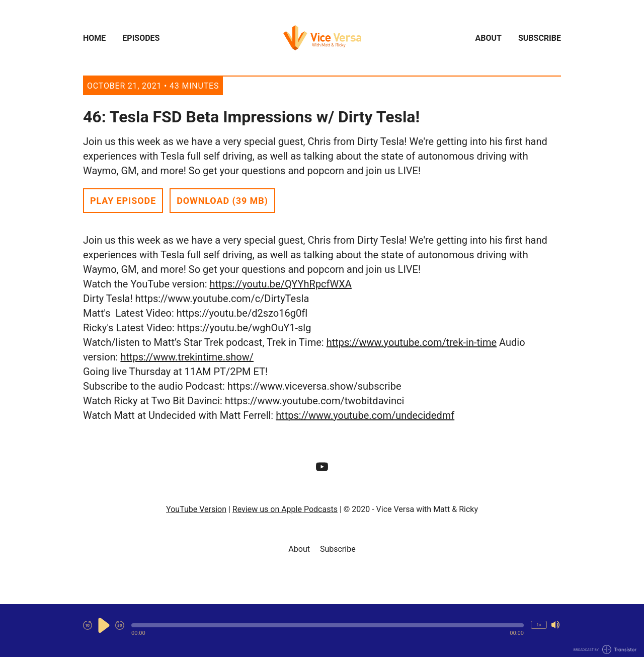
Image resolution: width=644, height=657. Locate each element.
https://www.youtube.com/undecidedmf (365, 415)
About (489, 38)
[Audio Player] (322, 631)
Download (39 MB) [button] (222, 201)
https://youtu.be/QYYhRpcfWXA (280, 284)
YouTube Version (196, 509)
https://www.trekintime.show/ (187, 357)
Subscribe (540, 38)
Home (94, 38)
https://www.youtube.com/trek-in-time (412, 342)
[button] (328, 625)
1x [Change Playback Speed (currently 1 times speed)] (539, 625)
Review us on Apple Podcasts (285, 509)
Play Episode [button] (123, 201)
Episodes (141, 38)
